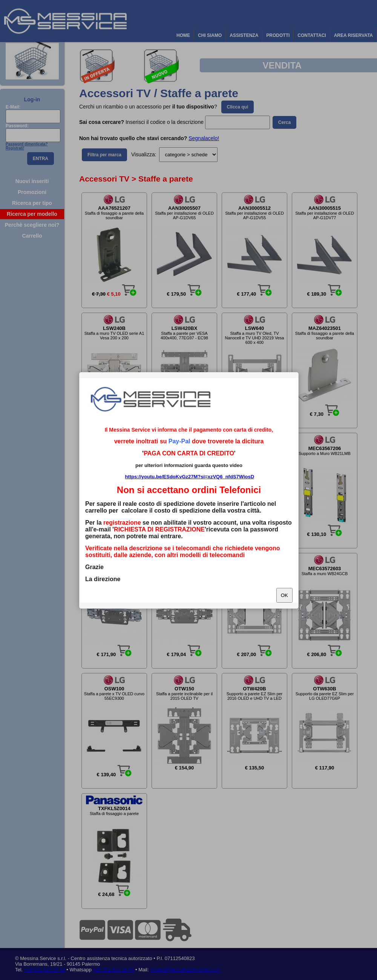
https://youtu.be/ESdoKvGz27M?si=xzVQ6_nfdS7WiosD (189, 477)
